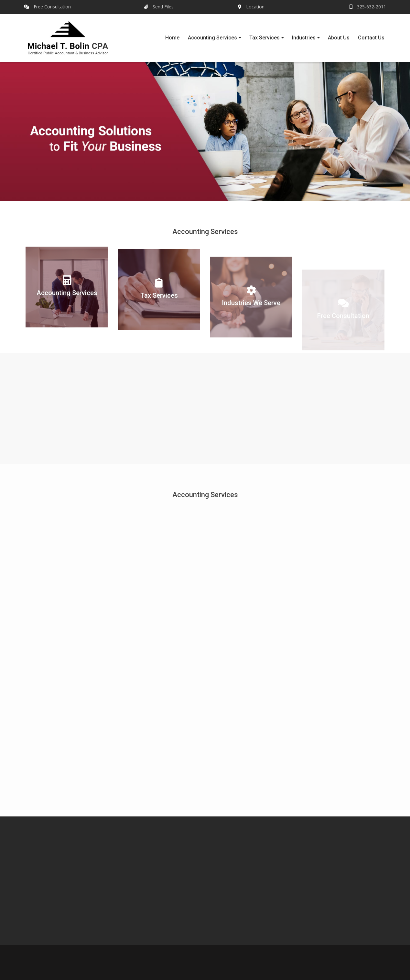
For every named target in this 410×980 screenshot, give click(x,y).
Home (172, 38)
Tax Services (264, 38)
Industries (304, 38)
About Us (339, 38)
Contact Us (371, 38)
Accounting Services (212, 38)
